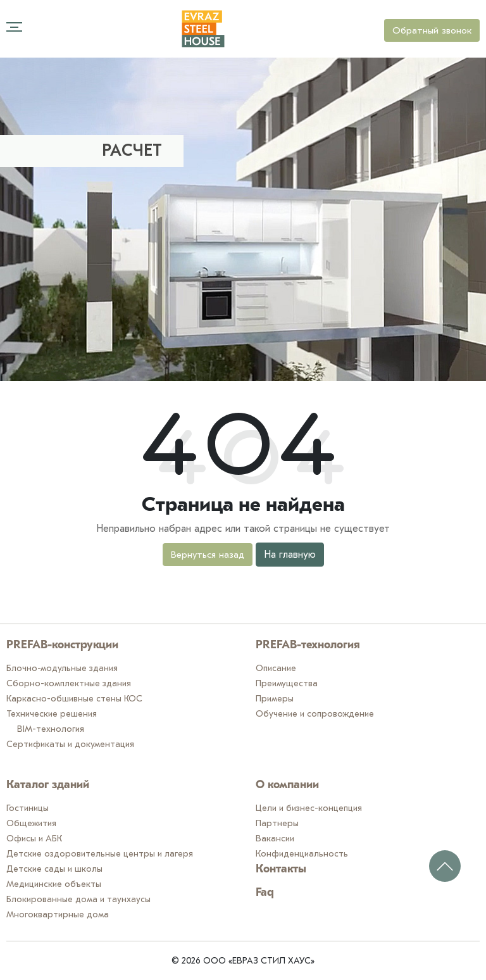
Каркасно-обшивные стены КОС (74, 699)
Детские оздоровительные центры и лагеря (100, 854)
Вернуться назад (208, 555)
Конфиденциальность (302, 854)
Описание (276, 668)
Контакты (281, 870)
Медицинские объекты (54, 884)
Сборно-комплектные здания (69, 683)
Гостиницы (28, 808)
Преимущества (287, 683)
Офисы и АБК (34, 839)
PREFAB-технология (308, 645)
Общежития (31, 823)
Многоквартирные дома (58, 914)
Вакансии (275, 839)
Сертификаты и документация (70, 744)
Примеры (275, 699)
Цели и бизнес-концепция (309, 808)
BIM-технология (51, 729)
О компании (287, 785)
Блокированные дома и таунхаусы (78, 899)
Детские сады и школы (54, 869)
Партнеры (277, 823)
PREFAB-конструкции (62, 645)
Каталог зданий (48, 785)
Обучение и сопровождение (315, 714)
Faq (265, 893)
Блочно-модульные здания (62, 668)
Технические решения (52, 714)
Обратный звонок (432, 30)
